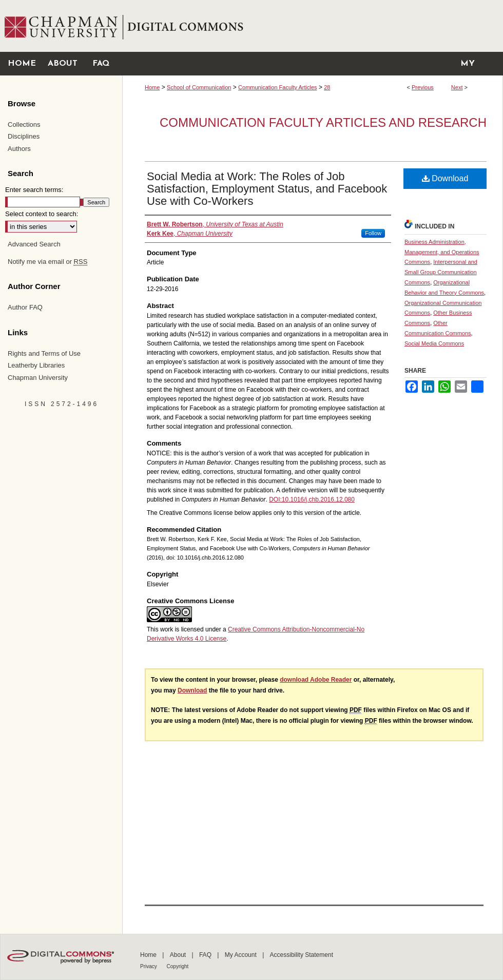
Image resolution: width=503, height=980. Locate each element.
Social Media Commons (434, 343)
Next (457, 87)
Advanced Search (34, 244)
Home (152, 87)
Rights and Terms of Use (44, 353)
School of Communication (199, 87)
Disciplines (24, 136)
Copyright (178, 966)
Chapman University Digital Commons (312, 26)
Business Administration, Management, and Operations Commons (442, 252)
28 (327, 87)
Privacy (149, 966)
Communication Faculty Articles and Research (323, 122)
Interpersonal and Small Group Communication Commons (441, 272)
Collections (24, 124)
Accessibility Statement (302, 955)
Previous (423, 87)
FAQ (206, 955)
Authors (19, 149)
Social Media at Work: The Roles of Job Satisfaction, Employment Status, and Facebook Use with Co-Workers (267, 189)
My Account (241, 955)
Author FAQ (25, 307)
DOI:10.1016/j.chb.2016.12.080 (312, 499)
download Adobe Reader (316, 680)
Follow (373, 233)
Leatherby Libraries (36, 365)
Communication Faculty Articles (277, 87)
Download (445, 178)
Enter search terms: (34, 190)
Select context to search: (42, 214)
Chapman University (38, 378)
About (179, 955)
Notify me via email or (47, 262)
